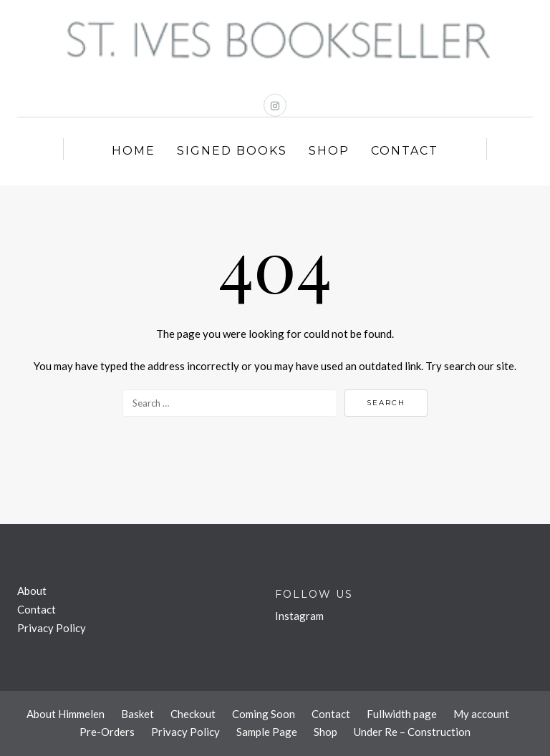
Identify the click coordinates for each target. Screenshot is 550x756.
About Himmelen (66, 714)
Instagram (299, 616)
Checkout (193, 714)
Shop (329, 151)
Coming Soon (264, 714)
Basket (137, 714)
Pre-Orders (107, 732)
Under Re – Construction (412, 732)
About (32, 591)
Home (134, 151)
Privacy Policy (52, 628)
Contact (405, 151)
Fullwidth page (402, 714)
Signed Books (232, 151)
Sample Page (267, 732)
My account (481, 714)
